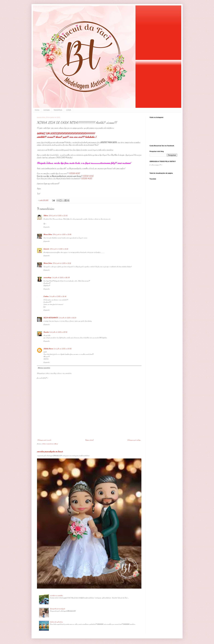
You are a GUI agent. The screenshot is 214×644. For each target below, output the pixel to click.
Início (37, 110)
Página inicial (89, 440)
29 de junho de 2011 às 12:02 (58, 215)
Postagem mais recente (44, 440)
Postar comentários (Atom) (50, 444)
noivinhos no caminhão (57, 595)
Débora (46, 215)
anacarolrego (47, 277)
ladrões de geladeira (56, 622)
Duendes (46, 332)
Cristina (46, 296)
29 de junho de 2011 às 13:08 (62, 234)
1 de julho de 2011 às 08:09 (61, 277)
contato (47, 110)
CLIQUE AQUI (74, 173)
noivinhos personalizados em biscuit (50, 451)
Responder (47, 227)
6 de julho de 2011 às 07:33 (58, 332)
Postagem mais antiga (134, 440)
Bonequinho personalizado (58, 609)
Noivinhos (58, 110)
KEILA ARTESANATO (51, 318)
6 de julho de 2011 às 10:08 (63, 349)
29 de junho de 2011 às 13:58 (59, 249)
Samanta (46, 249)
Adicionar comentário (44, 368)
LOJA (69, 110)
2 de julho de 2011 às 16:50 (67, 318)
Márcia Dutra (48, 234)
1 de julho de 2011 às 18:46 (58, 296)
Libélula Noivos (48, 349)
